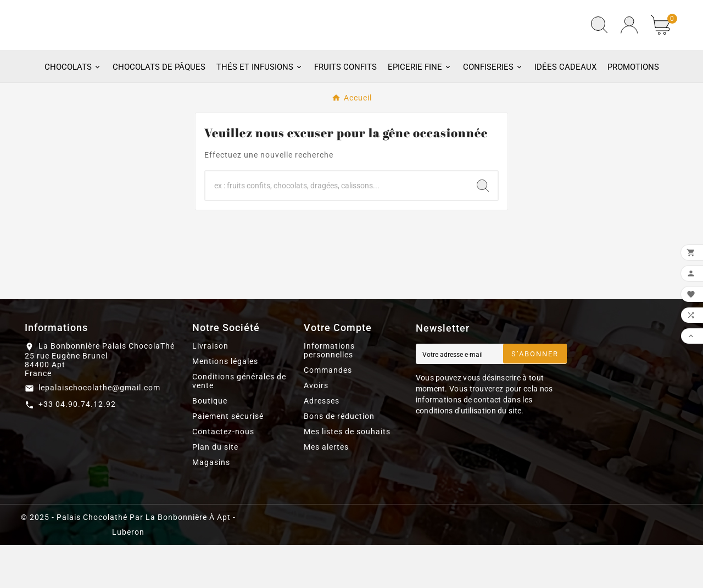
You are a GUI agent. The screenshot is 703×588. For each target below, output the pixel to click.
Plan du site (215, 490)
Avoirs (316, 428)
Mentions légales (225, 404)
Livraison (210, 389)
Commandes (328, 413)
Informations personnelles (329, 393)
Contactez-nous (223, 474)
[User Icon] (629, 46)
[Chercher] (337, 228)
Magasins (211, 505)
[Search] (483, 228)
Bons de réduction (339, 459)
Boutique (210, 444)
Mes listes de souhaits (347, 474)
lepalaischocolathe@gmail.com (99, 430)
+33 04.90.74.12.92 (77, 447)
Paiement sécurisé (228, 459)
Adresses (322, 444)
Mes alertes (326, 490)
